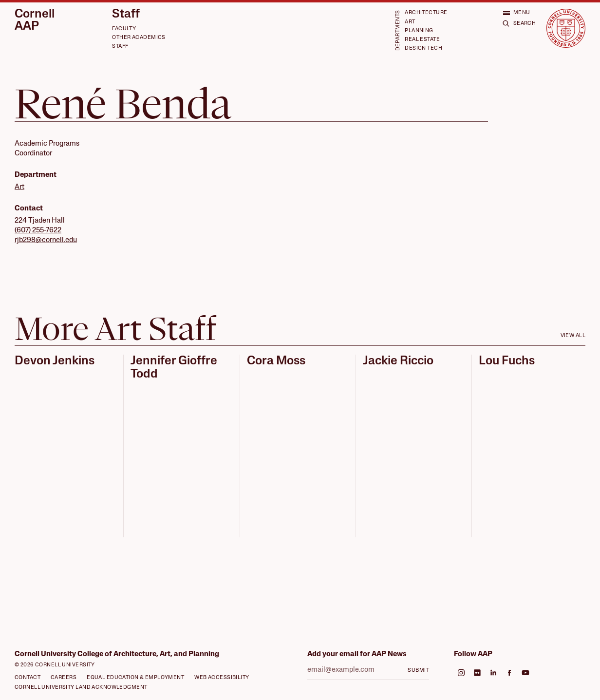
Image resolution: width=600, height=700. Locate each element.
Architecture (426, 13)
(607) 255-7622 (38, 231)
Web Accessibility (222, 678)
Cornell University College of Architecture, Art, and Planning (117, 654)
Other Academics (139, 38)
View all (573, 336)
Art (410, 22)
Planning (419, 31)
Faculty (124, 29)
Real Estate (422, 40)
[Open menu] (516, 13)
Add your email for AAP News (357, 654)
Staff (126, 15)
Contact (28, 678)
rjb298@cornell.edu (46, 240)
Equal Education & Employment (135, 678)
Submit (418, 671)
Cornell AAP (35, 21)
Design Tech (423, 48)
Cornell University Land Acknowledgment (81, 688)
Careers (64, 678)
